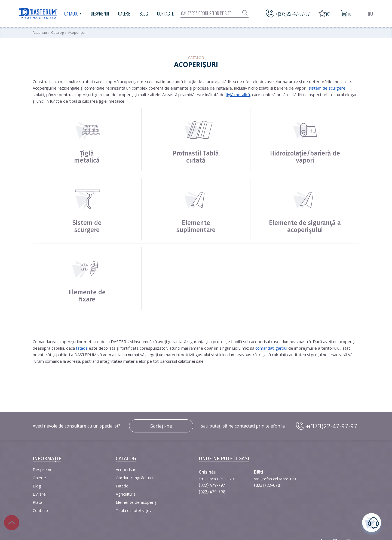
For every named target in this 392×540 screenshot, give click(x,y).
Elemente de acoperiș (136, 502)
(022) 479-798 (212, 492)
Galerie (124, 14)
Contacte (165, 14)
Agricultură (126, 494)
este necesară (372, 522)
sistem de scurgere (327, 88)
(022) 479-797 (212, 485)
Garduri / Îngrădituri (134, 478)
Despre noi (100, 14)
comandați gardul (271, 348)
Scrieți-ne (161, 426)
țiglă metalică (238, 94)
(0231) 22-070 (267, 485)
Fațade (122, 486)
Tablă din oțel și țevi (134, 510)
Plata (37, 502)
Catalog (71, 14)
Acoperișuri (126, 469)
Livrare (39, 494)
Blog (144, 14)
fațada (82, 348)
